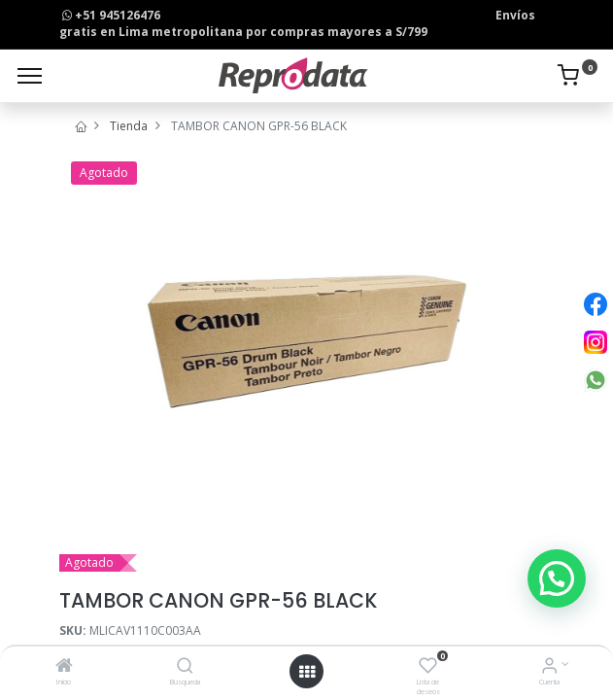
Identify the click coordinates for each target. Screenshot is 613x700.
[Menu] (30, 76)
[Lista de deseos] (428, 667)
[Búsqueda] (185, 667)
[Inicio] (64, 667)
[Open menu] (307, 672)
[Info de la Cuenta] (549, 667)
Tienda (129, 126)
